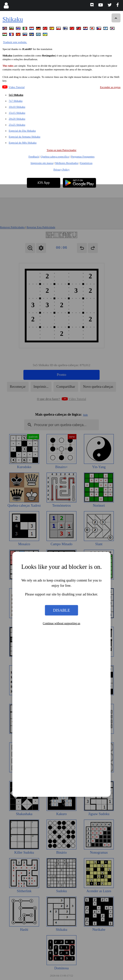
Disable (61, 426)
